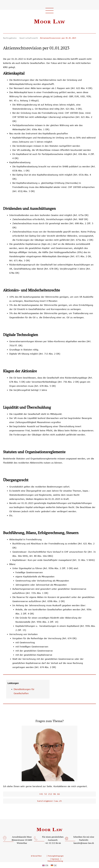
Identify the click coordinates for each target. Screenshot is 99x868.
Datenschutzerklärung (55, 861)
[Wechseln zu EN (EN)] (45, 865)
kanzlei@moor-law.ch (49, 801)
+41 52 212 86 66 (49, 794)
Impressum (55, 859)
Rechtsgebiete (10, 38)
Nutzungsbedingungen (56, 856)
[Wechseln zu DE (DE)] (54, 865)
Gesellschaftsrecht (29, 38)
